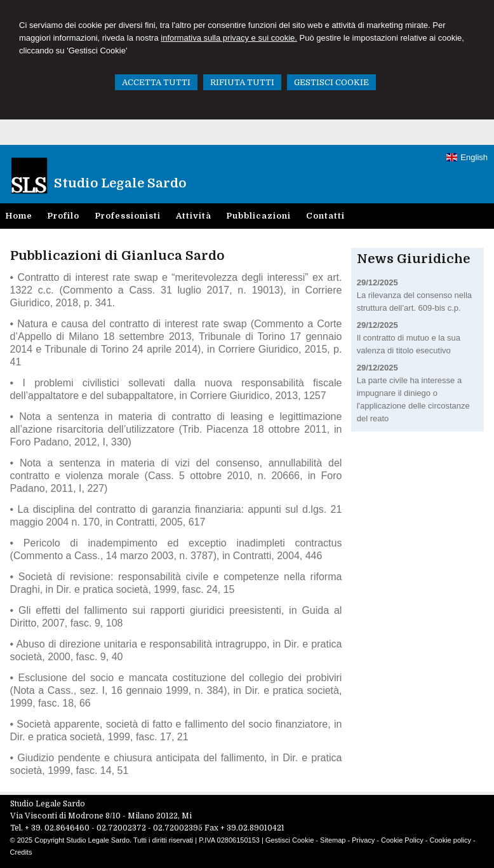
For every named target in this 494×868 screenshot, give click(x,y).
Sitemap (333, 840)
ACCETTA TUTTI (156, 82)
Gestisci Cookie (290, 840)
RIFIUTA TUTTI (242, 82)
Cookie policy (450, 840)
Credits (21, 852)
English (467, 157)
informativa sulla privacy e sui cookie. (229, 38)
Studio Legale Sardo (120, 183)
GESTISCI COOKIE (331, 82)
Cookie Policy (402, 840)
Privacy (363, 840)
